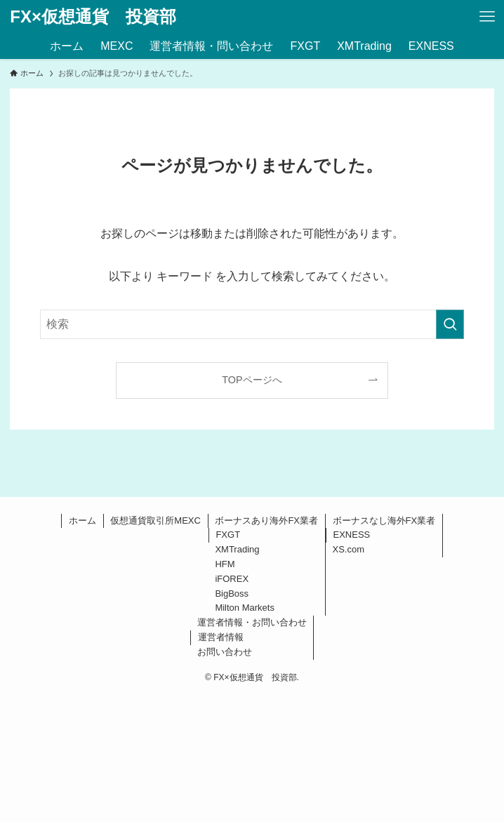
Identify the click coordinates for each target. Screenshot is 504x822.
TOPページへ (252, 380)
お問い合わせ (225, 652)
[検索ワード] (252, 324)
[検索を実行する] (450, 324)
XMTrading (237, 549)
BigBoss (232, 594)
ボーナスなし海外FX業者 (384, 521)
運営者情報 (221, 637)
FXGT (228, 535)
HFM (225, 564)
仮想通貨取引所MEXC (155, 521)
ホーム (82, 521)
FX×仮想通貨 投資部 (93, 17)
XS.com (349, 549)
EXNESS (352, 535)
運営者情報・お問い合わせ (252, 622)
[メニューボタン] (487, 17)
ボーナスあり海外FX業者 (266, 521)
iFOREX (232, 579)
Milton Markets (245, 608)
